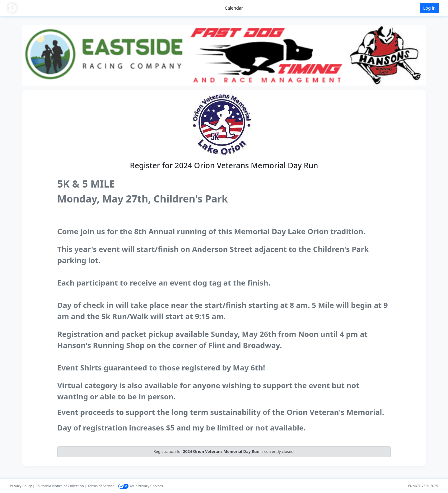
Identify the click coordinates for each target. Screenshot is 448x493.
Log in (429, 8)
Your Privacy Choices (141, 486)
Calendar (234, 8)
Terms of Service (101, 486)
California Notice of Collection (60, 486)
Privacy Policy (21, 486)
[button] (25, 8)
